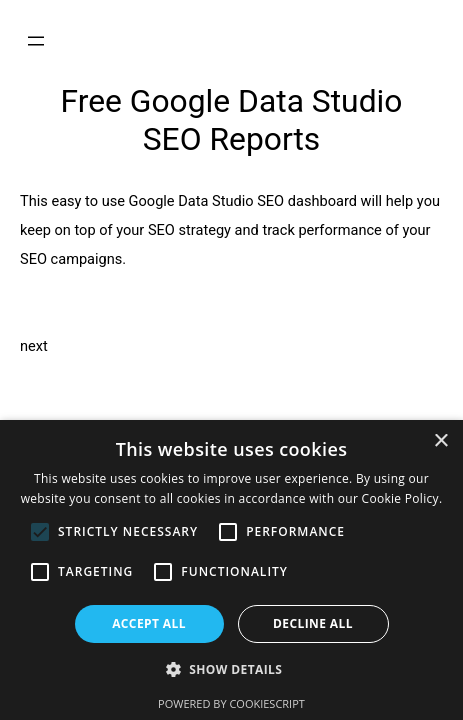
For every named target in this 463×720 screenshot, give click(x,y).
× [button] (440, 441)
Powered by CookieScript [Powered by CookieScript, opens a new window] (231, 703)
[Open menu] (36, 41)
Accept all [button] (149, 623)
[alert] (231, 570)
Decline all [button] (313, 623)
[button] (232, 670)
